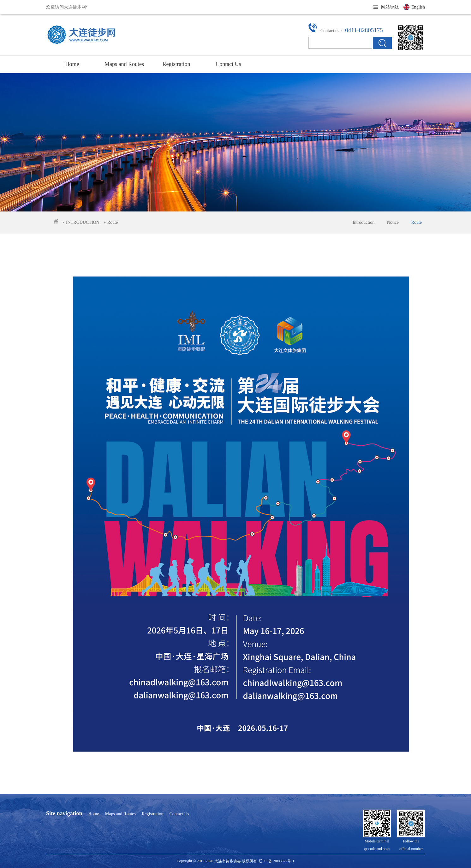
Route (417, 222)
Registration (176, 64)
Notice (393, 222)
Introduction (364, 222)
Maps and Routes (124, 64)
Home (72, 64)
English (418, 7)
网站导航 (390, 7)
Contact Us (228, 64)
